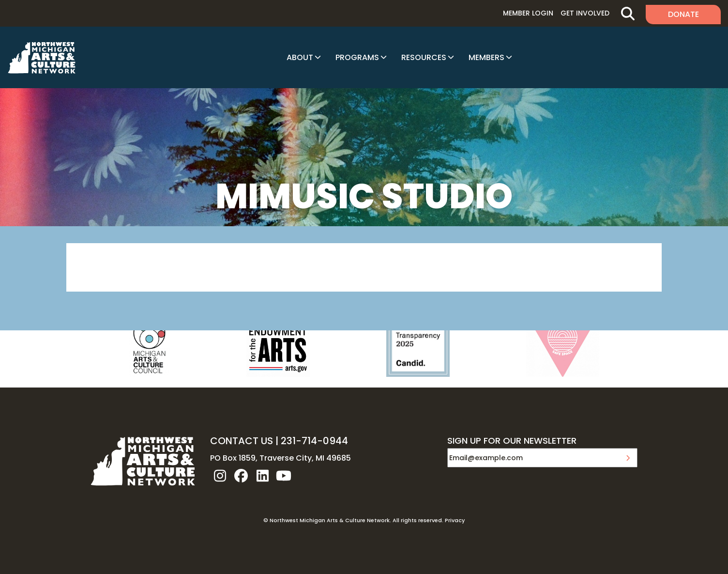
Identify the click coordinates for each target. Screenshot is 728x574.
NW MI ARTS (42, 58)
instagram (220, 476)
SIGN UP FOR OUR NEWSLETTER (512, 441)
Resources (424, 57)
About (300, 57)
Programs (357, 57)
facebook (241, 476)
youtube (284, 476)
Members (486, 57)
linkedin (262, 476)
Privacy (455, 520)
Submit (628, 458)
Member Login (528, 13)
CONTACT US (242, 441)
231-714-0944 (314, 441)
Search (628, 13)
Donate (683, 14)
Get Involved (585, 13)
